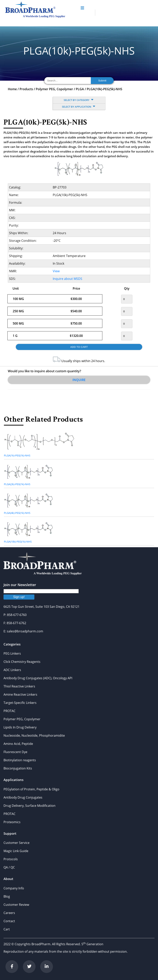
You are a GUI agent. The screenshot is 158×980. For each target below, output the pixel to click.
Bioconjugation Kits (18, 768)
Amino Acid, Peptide (18, 744)
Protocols (11, 859)
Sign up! (19, 597)
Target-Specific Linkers (20, 703)
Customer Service (17, 843)
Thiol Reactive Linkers (19, 686)
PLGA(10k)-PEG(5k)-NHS (104, 89)
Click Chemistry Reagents (22, 662)
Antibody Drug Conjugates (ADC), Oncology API (38, 678)
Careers (9, 913)
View (56, 271)
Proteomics (12, 822)
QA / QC (9, 867)
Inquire (79, 380)
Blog (7, 896)
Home (12, 89)
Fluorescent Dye (15, 752)
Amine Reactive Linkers (20, 694)
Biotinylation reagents (20, 760)
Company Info (14, 888)
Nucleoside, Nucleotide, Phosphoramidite (34, 735)
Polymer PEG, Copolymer (54, 89)
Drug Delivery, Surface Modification (29, 806)
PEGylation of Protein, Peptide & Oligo (31, 789)
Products (26, 89)
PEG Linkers (12, 653)
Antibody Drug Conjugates (23, 797)
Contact (9, 921)
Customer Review (16, 905)
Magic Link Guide (16, 851)
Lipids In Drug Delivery (20, 727)
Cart (7, 929)
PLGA (80, 89)
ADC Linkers (12, 670)
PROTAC (9, 711)
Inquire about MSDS (67, 279)
